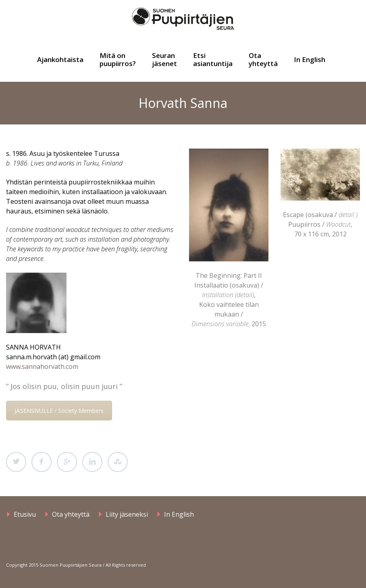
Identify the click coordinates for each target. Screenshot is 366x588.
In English (310, 59)
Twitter (16, 462)
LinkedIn (92, 462)
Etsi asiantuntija (213, 59)
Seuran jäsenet (164, 59)
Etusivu (25, 514)
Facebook (42, 462)
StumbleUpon (118, 462)
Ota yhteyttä (263, 59)
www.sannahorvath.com (42, 366)
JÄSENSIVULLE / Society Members (59, 411)
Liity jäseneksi (127, 514)
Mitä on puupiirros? (118, 59)
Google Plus (67, 462)
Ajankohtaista (60, 59)
